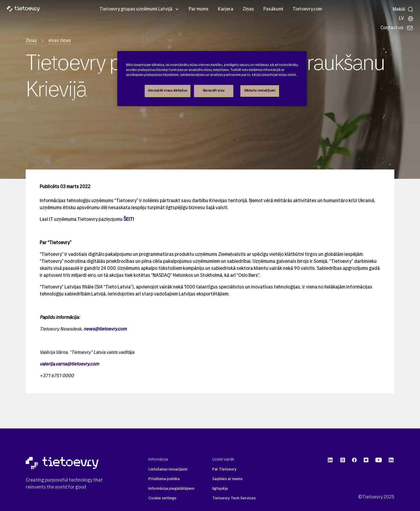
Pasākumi (273, 9)
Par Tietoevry (224, 469)
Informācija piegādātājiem (171, 489)
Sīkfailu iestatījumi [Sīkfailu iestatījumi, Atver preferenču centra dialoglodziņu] (260, 91)
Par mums (199, 9)
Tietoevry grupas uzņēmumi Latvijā (136, 9)
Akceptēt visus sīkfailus (168, 91)
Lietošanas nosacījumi (168, 469)
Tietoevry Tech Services (234, 498)
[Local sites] (406, 19)
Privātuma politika (164, 479)
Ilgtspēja (220, 489)
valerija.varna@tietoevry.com (69, 364)
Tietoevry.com (307, 9)
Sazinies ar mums (228, 479)
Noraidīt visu (214, 91)
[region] (212, 79)
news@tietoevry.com (105, 329)
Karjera (226, 9)
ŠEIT (128, 220)
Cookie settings (162, 498)
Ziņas (248, 9)
